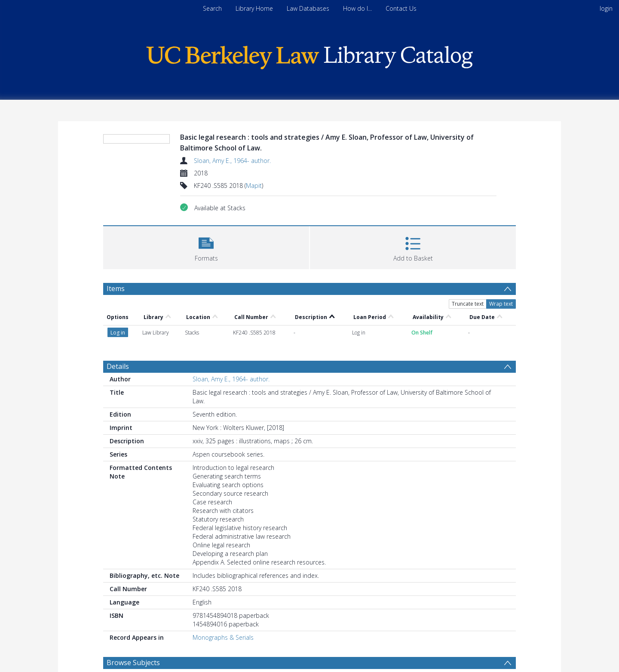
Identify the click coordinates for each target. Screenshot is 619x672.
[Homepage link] (309, 55)
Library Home (254, 8)
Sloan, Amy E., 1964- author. (232, 161)
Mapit (254, 186)
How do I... (357, 8)
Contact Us (401, 8)
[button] (206, 247)
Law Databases (308, 8)
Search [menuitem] (212, 8)
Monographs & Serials (223, 637)
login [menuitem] (606, 8)
